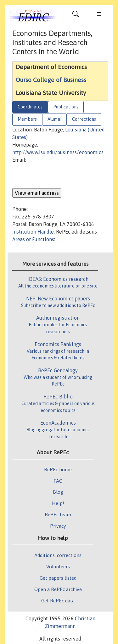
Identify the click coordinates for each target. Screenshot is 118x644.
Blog (58, 492)
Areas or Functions (33, 239)
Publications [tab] (66, 107)
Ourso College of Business (51, 80)
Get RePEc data (58, 600)
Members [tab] (27, 119)
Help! (58, 503)
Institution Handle (33, 232)
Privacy (58, 526)
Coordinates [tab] (30, 107)
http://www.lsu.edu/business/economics (58, 152)
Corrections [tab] (84, 119)
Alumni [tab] (54, 119)
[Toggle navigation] (76, 15)
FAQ (58, 481)
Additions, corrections (58, 555)
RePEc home (58, 469)
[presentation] (60, 176)
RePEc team (58, 514)
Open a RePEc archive (58, 589)
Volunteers (58, 566)
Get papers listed (58, 578)
